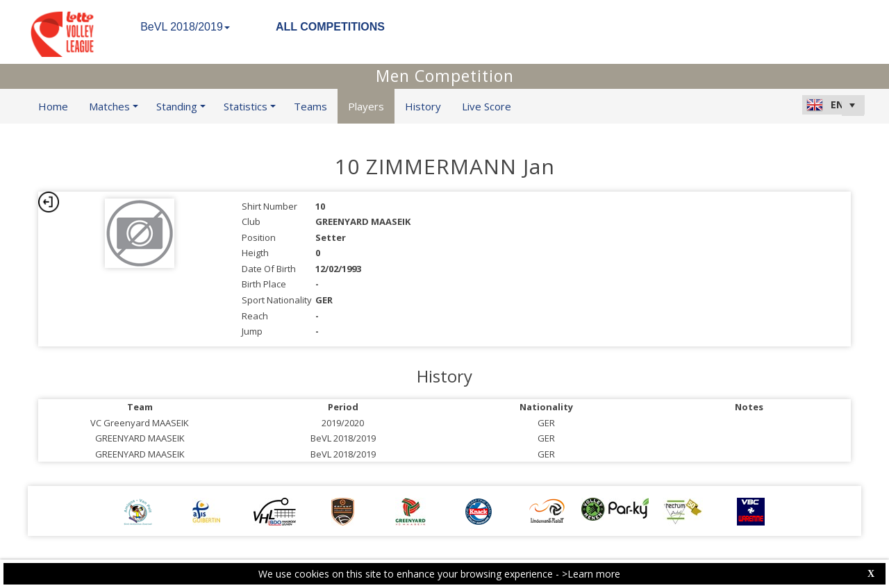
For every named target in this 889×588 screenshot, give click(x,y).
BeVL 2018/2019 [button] (185, 27)
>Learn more (591, 574)
